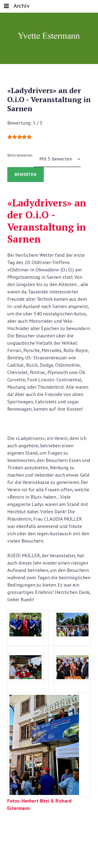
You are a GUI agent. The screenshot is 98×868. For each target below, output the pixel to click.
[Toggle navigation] (6, 6)
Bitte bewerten (20, 155)
